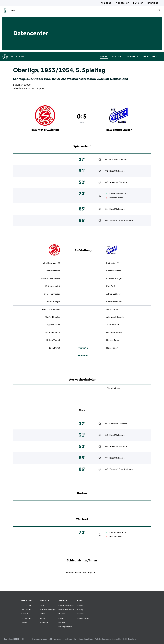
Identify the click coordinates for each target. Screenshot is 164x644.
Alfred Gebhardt (114, 294)
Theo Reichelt (113, 325)
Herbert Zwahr (116, 198)
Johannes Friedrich (118, 182)
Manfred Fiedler (52, 317)
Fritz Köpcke (38, 88)
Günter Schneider (52, 294)
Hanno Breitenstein (51, 309)
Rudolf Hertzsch (114, 271)
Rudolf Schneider (117, 171)
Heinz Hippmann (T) (51, 263)
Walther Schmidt (52, 286)
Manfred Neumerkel (51, 279)
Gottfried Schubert (118, 160)
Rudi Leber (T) (113, 263)
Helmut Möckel (53, 271)
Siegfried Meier (53, 325)
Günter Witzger (53, 302)
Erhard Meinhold (52, 332)
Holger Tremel (53, 340)
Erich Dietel (55, 348)
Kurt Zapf (111, 286)
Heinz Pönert (112, 348)
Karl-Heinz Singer (114, 279)
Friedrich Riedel (117, 194)
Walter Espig (112, 309)
